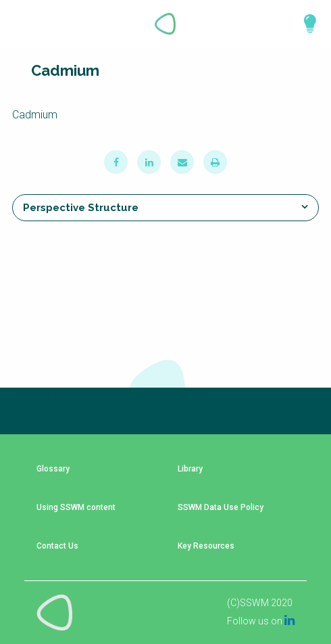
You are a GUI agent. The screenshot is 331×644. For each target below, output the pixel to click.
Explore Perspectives (304, 24)
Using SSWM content (76, 508)
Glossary (53, 469)
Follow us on (261, 621)
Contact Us (57, 546)
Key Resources (206, 546)
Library (190, 469)
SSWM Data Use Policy (221, 508)
